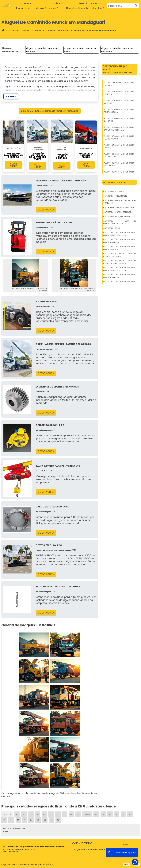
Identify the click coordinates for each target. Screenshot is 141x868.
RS (58, 814)
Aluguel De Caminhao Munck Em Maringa (119, 102)
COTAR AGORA (14, 165)
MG (24, 814)
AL (117, 814)
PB (18, 820)
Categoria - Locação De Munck (117, 212)
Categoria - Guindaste (113, 191)
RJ (17, 814)
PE (65, 814)
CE (78, 814)
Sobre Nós (59, 3)
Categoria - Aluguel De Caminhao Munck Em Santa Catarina (120, 234)
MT (4, 820)
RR (45, 820)
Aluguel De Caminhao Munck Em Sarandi (80, 50)
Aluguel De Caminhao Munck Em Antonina (42, 50)
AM (96, 814)
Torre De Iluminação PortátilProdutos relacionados (118, 69)
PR (44, 814)
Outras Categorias (115, 182)
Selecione (7, 814)
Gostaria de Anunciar (90, 3)
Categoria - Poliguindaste (115, 196)
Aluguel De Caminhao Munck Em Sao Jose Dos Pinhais (119, 129)
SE (51, 820)
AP (123, 814)
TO (58, 820)
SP (38, 814)
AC (110, 814)
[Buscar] (136, 6)
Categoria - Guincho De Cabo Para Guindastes (120, 202)
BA (71, 814)
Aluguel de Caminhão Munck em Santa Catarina (96, 849)
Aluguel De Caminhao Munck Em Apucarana (117, 50)
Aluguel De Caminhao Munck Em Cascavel (119, 120)
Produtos (23, 8)
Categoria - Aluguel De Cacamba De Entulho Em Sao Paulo (120, 255)
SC (51, 814)
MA (130, 814)
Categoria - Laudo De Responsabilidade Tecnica (120, 222)
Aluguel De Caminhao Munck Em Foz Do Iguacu (119, 137)
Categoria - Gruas (112, 228)
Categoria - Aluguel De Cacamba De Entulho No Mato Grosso (120, 262)
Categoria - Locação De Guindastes (119, 217)
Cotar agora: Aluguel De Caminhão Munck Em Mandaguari (50, 111)
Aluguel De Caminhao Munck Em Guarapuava (119, 155)
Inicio (126, 845)
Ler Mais (11, 96)
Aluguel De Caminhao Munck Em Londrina (119, 93)
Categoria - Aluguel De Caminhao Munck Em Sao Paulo (120, 248)
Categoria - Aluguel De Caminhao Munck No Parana (120, 241)
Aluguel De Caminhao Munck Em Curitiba (119, 84)
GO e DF (87, 814)
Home (28, 3)
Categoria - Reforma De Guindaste (119, 208)
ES (31, 814)
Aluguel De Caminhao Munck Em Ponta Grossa (119, 111)
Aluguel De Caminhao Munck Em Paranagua (119, 164)
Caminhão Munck (48, 8)
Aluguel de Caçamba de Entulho (86, 8)
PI (24, 820)
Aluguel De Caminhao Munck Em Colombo (119, 146)
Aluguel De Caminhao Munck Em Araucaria (119, 173)
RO (38, 820)
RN (31, 820)
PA (103, 814)
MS (11, 820)
